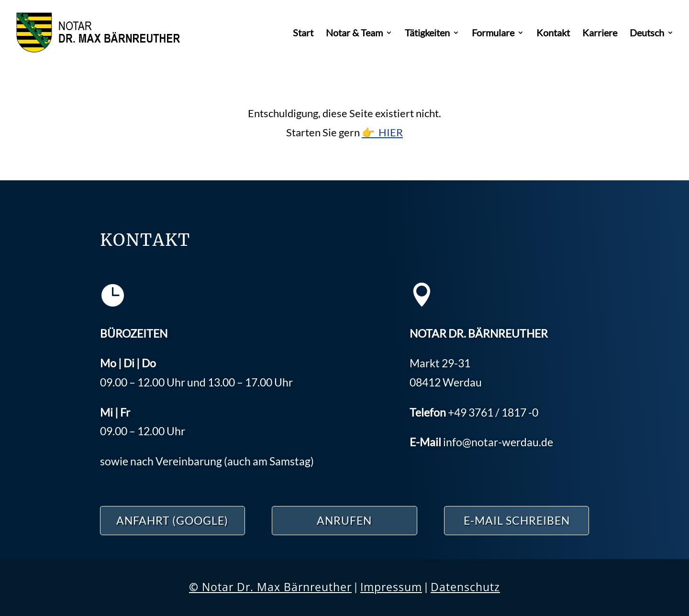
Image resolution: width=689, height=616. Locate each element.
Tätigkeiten (427, 34)
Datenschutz (465, 587)
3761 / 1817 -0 (493, 412)
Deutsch (647, 34)
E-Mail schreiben (517, 520)
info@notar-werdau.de (498, 442)
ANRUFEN (344, 520)
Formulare (493, 34)
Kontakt (553, 34)
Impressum (391, 587)
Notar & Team (354, 34)
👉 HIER (382, 132)
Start (303, 34)
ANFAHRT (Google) (172, 520)
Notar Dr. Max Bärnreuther (270, 587)
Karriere (600, 34)
